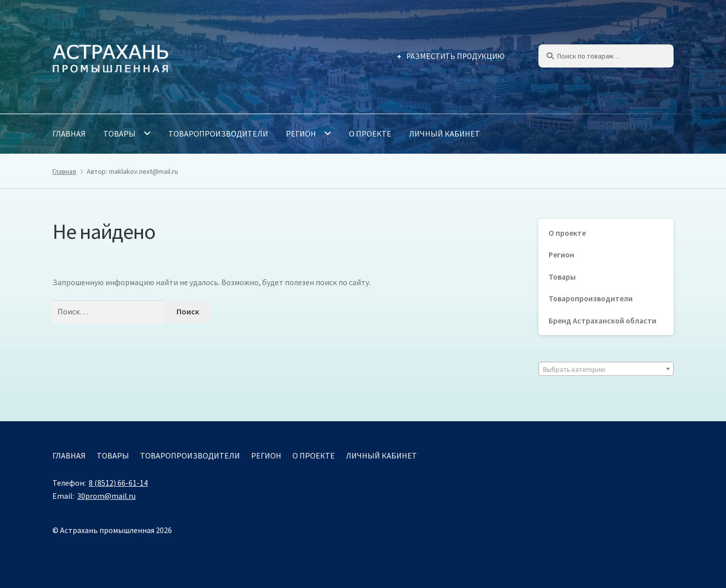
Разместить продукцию (456, 56)
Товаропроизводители (218, 134)
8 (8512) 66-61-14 (118, 483)
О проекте (370, 134)
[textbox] (606, 369)
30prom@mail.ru (106, 496)
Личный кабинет (444, 134)
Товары (119, 134)
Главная (69, 134)
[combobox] (606, 369)
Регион (301, 134)
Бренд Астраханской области (602, 321)
